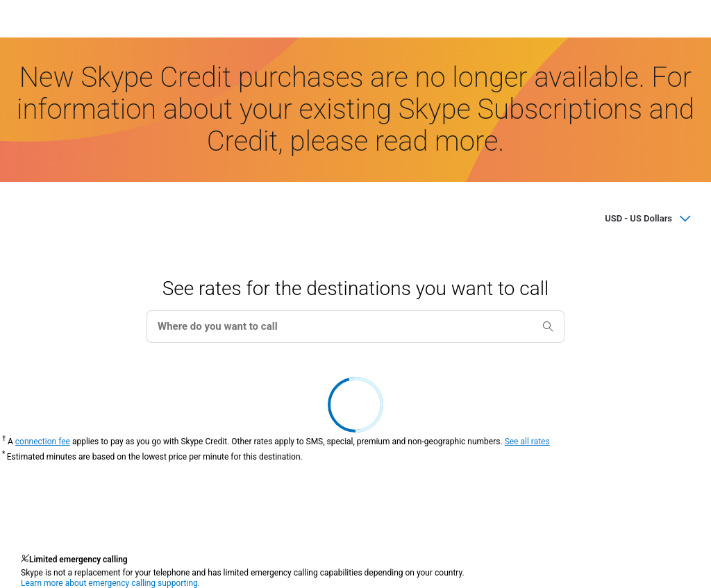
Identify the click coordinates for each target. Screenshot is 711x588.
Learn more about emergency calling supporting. (110, 583)
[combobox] (355, 327)
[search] (548, 325)
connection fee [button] (43, 442)
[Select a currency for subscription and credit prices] (622, 218)
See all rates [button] (527, 442)
